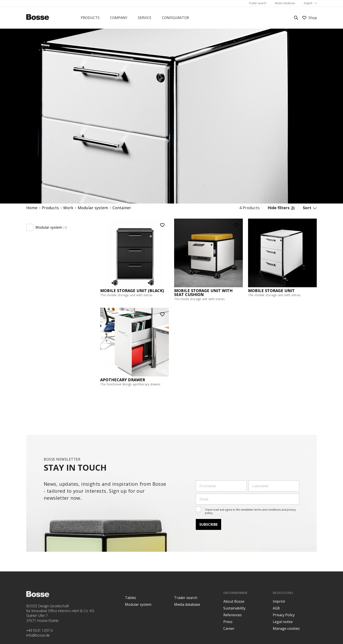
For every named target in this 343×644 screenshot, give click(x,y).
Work (68, 208)
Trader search (257, 3)
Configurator (175, 18)
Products (90, 18)
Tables (130, 598)
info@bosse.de (38, 635)
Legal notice (283, 622)
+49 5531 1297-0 (39, 630)
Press (228, 622)
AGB (276, 608)
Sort (310, 208)
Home (32, 208)
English (308, 3)
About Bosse (234, 601)
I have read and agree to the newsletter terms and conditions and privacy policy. (250, 511)
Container (122, 208)
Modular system (93, 208)
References (233, 615)
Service (145, 18)
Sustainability (234, 608)
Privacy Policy (284, 615)
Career (229, 628)
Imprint (279, 601)
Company (119, 18)
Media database (285, 3)
